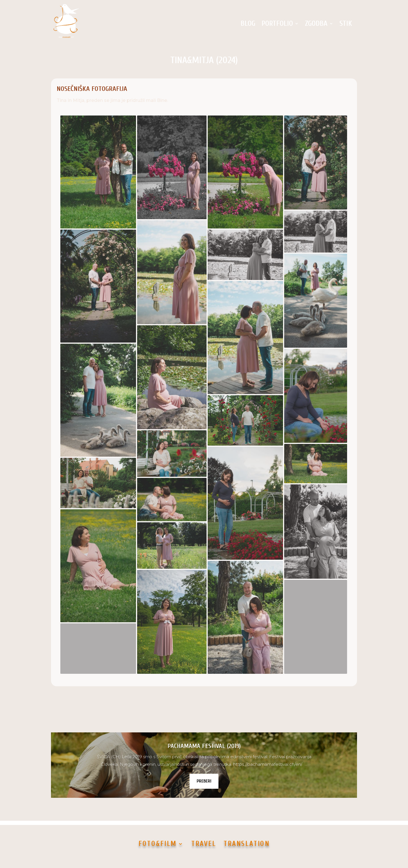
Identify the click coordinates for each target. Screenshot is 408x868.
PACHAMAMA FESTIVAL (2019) (204, 746)
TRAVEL (204, 844)
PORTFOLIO (277, 24)
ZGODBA (316, 24)
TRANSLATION (246, 844)
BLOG (248, 24)
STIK (346, 24)
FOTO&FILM (158, 844)
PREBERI (204, 781)
